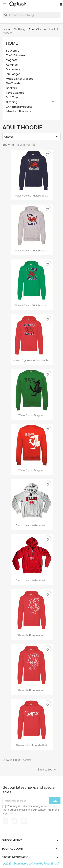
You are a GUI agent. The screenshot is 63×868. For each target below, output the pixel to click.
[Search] (32, 15)
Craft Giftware (15, 55)
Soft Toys (12, 97)
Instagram (24, 821)
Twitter (15, 821)
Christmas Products (19, 107)
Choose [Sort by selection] (32, 137)
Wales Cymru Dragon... (32, 415)
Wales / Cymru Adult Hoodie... (32, 196)
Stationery (13, 69)
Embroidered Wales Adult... (32, 525)
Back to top (47, 770)
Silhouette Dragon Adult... (32, 635)
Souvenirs (13, 51)
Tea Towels (13, 83)
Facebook (6, 821)
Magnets (12, 60)
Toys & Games (15, 93)
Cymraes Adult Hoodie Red (32, 745)
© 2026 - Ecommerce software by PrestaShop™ (32, 864)
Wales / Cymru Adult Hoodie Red (32, 360)
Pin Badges (13, 74)
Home (12, 43)
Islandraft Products (19, 111)
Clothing (12, 102)
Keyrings (12, 65)
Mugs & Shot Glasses (20, 79)
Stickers (11, 88)
